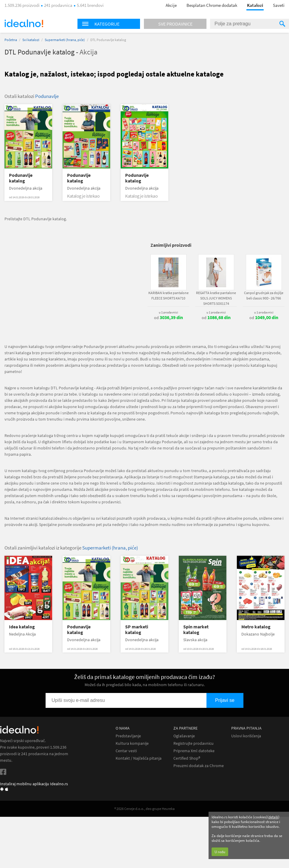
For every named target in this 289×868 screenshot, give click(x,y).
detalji (273, 817)
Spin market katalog (196, 630)
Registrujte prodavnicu (194, 743)
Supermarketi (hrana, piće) (65, 40)
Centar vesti (126, 751)
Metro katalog (256, 627)
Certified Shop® (187, 758)
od (168, 318)
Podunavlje (47, 96)
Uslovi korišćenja (246, 736)
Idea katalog (22, 627)
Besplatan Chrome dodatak (212, 5)
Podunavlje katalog (21, 178)
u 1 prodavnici (168, 312)
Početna (11, 40)
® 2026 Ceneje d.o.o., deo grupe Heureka (144, 809)
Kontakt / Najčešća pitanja (139, 758)
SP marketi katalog (137, 630)
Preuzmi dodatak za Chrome (199, 766)
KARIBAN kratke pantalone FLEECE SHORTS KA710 (168, 295)
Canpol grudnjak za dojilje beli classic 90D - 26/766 (264, 295)
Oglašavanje (184, 736)
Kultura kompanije (132, 743)
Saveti (279, 5)
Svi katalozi (31, 40)
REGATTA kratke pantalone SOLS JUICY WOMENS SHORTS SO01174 (216, 298)
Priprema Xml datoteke (194, 751)
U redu (220, 852)
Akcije (171, 5)
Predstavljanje (128, 736)
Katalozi (255, 5)
